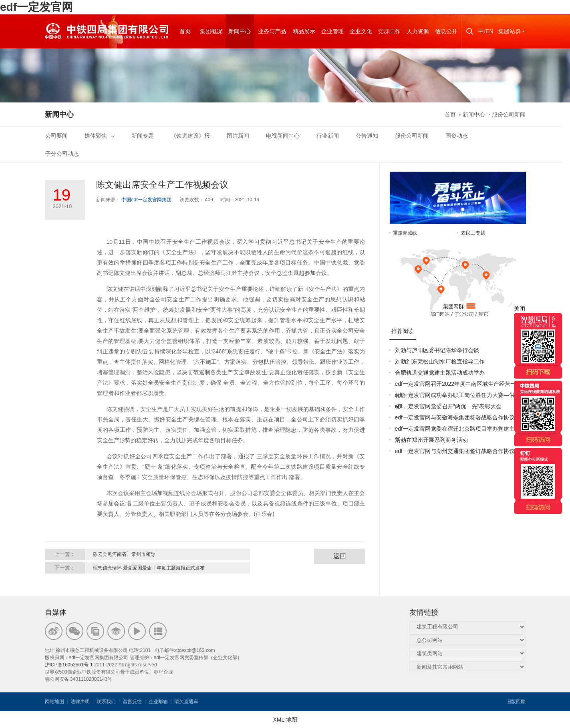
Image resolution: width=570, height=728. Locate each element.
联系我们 (106, 702)
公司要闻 (56, 136)
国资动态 (457, 136)
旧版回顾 (516, 702)
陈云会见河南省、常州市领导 (124, 554)
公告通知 (367, 136)
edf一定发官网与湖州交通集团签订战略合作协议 (455, 451)
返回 (340, 556)
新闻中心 (474, 114)
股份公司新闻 (509, 114)
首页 (450, 114)
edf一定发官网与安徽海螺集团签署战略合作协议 (455, 417)
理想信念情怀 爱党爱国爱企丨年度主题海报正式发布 (149, 568)
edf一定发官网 (36, 7)
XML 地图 (285, 720)
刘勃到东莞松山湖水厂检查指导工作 (440, 361)
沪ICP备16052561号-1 (69, 665)
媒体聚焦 (100, 136)
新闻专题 (143, 136)
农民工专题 (473, 233)
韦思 (229, 702)
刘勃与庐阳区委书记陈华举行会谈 (437, 350)
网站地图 (54, 702)
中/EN (486, 31)
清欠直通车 (186, 702)
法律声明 (80, 702)
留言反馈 (132, 702)
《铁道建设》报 (190, 136)
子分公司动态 (62, 154)
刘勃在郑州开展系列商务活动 (431, 440)
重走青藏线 (405, 233)
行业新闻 (328, 136)
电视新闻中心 (283, 136)
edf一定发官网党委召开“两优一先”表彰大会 (448, 406)
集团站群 (510, 31)
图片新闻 (238, 136)
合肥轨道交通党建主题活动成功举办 (440, 373)
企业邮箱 (158, 702)
